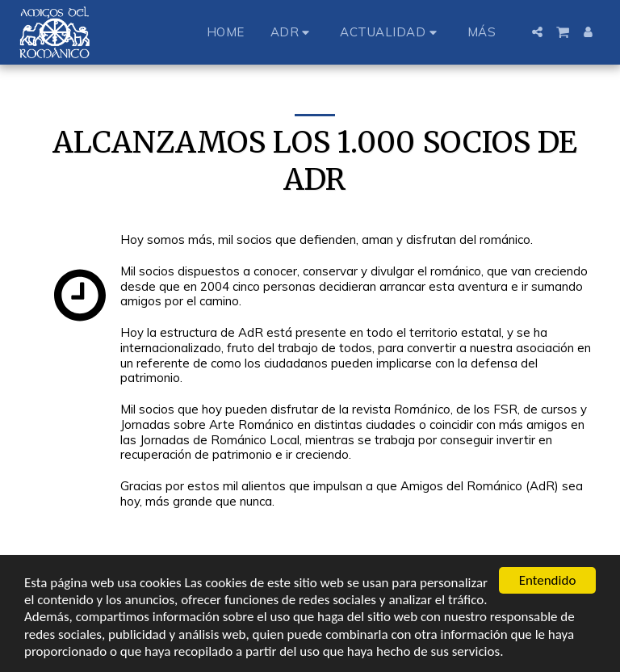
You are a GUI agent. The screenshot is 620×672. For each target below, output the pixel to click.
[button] (293, 32)
